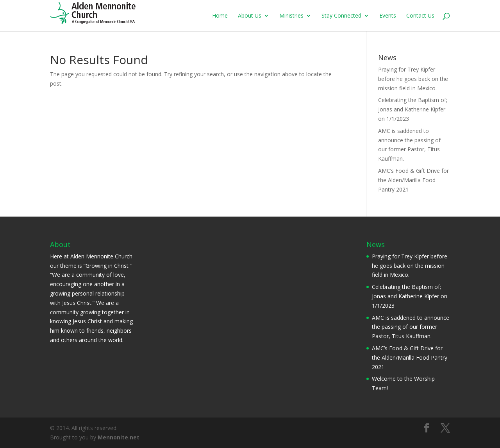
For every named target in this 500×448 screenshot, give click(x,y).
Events (388, 16)
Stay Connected (341, 16)
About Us (250, 16)
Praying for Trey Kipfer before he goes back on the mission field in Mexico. (413, 79)
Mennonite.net (119, 437)
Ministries (291, 16)
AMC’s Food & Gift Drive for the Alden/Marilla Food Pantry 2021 (413, 180)
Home (220, 16)
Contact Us (420, 16)
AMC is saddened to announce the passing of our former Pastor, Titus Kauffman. (411, 327)
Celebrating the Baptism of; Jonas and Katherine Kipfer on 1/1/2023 (413, 109)
